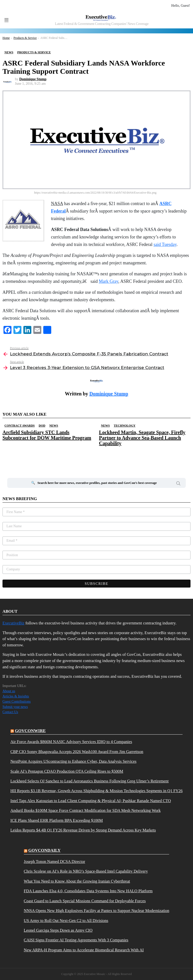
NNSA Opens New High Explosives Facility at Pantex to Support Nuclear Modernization (97, 911)
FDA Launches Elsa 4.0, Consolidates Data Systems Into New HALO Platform (88, 891)
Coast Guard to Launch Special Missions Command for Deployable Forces (85, 901)
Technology (124, 426)
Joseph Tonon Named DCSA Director (55, 862)
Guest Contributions (17, 702)
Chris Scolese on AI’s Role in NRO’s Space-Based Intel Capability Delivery (86, 871)
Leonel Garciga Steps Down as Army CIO (58, 930)
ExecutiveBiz (13, 623)
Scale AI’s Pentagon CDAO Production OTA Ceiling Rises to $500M (67, 771)
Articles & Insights (16, 696)
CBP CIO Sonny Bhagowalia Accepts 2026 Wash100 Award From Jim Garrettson (77, 752)
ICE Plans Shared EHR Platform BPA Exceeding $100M (57, 821)
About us (9, 691)
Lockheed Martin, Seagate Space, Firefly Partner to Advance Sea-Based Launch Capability (142, 438)
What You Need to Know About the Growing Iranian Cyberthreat (77, 881)
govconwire (30, 731)
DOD (42, 426)
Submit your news (15, 707)
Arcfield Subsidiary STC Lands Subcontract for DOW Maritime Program (47, 435)
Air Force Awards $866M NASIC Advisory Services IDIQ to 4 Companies (71, 742)
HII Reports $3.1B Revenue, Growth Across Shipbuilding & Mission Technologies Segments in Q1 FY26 (96, 791)
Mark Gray (108, 281)
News (54, 426)
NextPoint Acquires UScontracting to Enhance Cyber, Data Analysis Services (73, 761)
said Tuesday (165, 244)
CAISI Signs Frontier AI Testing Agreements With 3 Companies (76, 940)
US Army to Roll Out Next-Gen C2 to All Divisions (66, 921)
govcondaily (45, 850)
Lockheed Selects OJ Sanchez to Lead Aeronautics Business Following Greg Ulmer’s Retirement (90, 781)
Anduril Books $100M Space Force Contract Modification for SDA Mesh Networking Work (86, 811)
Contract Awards (20, 426)
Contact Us (10, 712)
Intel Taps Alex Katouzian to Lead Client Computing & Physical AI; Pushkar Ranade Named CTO (91, 801)
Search (178, 484)
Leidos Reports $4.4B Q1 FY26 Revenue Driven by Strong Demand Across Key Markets (83, 830)
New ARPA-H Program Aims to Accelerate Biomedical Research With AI (84, 950)
